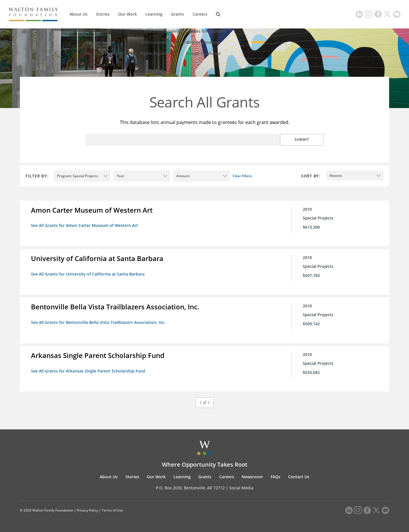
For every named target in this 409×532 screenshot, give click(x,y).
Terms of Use (112, 510)
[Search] (218, 14)
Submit (305, 140)
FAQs (276, 476)
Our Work (128, 14)
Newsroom (252, 476)
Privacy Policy (87, 510)
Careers (200, 14)
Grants (178, 14)
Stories (103, 14)
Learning (154, 14)
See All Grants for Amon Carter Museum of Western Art (85, 225)
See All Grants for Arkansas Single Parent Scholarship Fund (88, 370)
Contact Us (299, 476)
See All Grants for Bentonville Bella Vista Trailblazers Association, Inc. (99, 322)
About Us (79, 14)
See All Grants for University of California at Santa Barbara (88, 274)
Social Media (241, 487)
